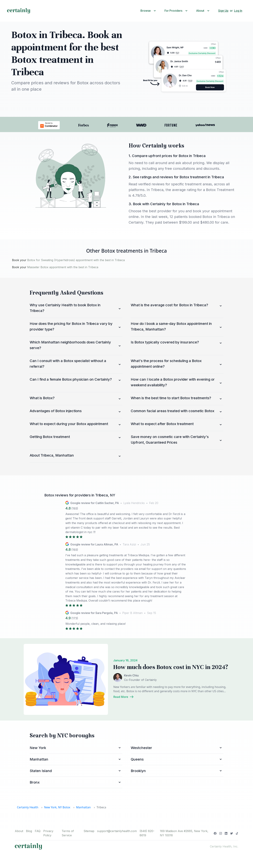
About (19, 831)
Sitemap (89, 831)
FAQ (38, 831)
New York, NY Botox (57, 807)
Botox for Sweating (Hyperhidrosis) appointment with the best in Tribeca (76, 260)
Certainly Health (28, 807)
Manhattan (83, 807)
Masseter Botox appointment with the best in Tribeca (63, 267)
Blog (29, 831)
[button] (149, 11)
